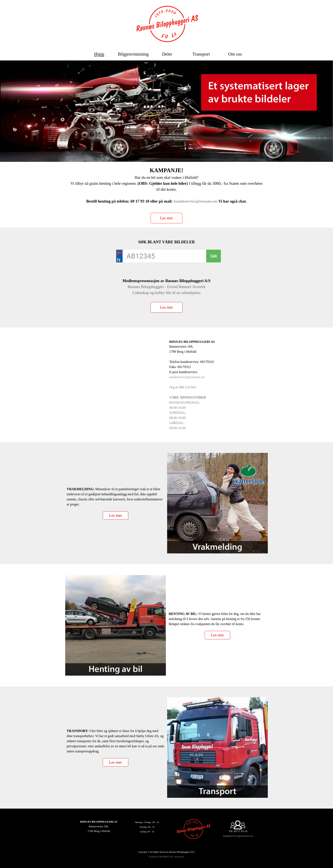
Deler (167, 54)
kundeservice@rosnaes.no (196, 201)
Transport (201, 54)
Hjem (99, 54)
